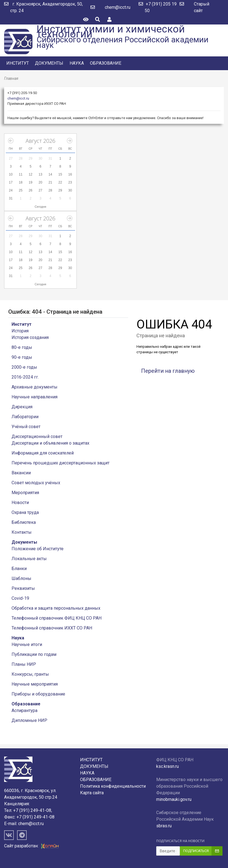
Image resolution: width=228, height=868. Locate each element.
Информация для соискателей (43, 453)
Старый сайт (202, 7)
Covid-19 (20, 598)
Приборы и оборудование (38, 694)
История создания (30, 337)
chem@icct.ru (118, 7)
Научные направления (35, 397)
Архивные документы (35, 387)
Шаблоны (21, 578)
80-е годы (22, 347)
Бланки (19, 569)
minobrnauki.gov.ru (174, 799)
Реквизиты (23, 588)
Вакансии (21, 473)
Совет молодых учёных (36, 483)
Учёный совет (26, 427)
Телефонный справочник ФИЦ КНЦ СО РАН (57, 618)
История (20, 331)
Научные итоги (27, 644)
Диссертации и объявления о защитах (50, 443)
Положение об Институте (38, 549)
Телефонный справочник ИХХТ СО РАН (52, 628)
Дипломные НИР (29, 720)
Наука (77, 63)
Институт (18, 63)
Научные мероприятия (35, 684)
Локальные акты (29, 559)
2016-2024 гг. (25, 377)
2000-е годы (24, 367)
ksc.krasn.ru (167, 766)
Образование (106, 63)
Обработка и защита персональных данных (56, 608)
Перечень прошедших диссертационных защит (61, 463)
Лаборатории (25, 417)
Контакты (22, 532)
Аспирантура (24, 710)
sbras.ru (164, 826)
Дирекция (22, 407)
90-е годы (22, 357)
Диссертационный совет (37, 436)
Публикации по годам (34, 654)
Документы (49, 63)
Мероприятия (25, 493)
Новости (20, 503)
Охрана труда (25, 512)
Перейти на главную (168, 371)
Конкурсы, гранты (30, 674)
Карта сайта (92, 793)
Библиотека (24, 522)
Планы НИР (24, 664)
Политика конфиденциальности (113, 786)
